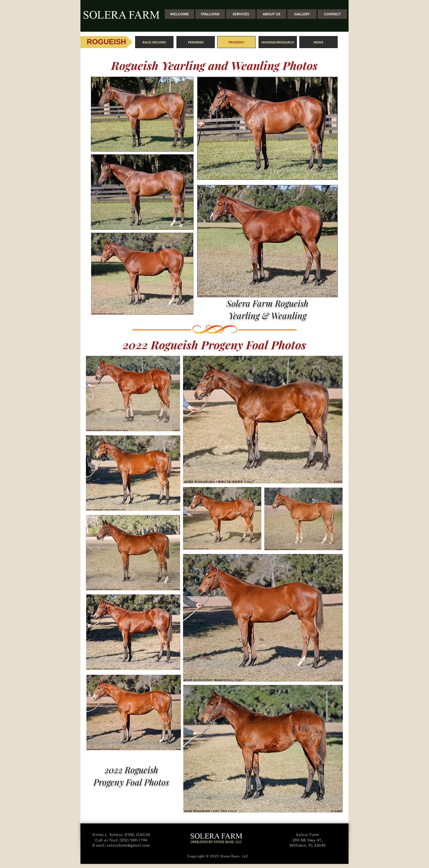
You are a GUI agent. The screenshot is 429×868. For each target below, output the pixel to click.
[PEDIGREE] (196, 42)
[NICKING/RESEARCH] (278, 42)
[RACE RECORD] (154, 42)
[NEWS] (318, 42)
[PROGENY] (236, 42)
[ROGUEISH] (106, 42)
